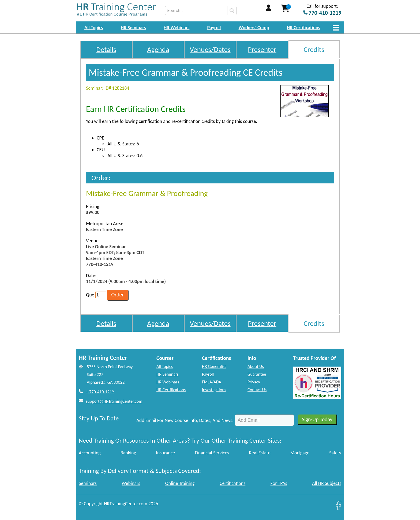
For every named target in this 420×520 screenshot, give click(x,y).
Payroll (214, 28)
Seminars (88, 483)
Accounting (90, 453)
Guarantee (257, 374)
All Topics (94, 28)
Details (106, 49)
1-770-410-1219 (100, 392)
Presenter (262, 49)
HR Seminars (133, 28)
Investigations (214, 390)
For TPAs (279, 483)
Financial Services (212, 453)
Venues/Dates (210, 49)
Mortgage (300, 453)
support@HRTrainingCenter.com (114, 401)
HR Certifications (303, 28)
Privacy (254, 382)
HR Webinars (177, 28)
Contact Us (257, 390)
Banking (128, 453)
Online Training (180, 483)
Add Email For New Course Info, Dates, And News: (185, 420)
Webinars (131, 483)
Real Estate (260, 453)
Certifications (232, 483)
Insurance (165, 453)
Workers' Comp (254, 28)
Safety (335, 453)
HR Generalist (214, 366)
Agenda (158, 49)
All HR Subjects (327, 483)
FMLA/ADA (212, 382)
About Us (256, 366)
